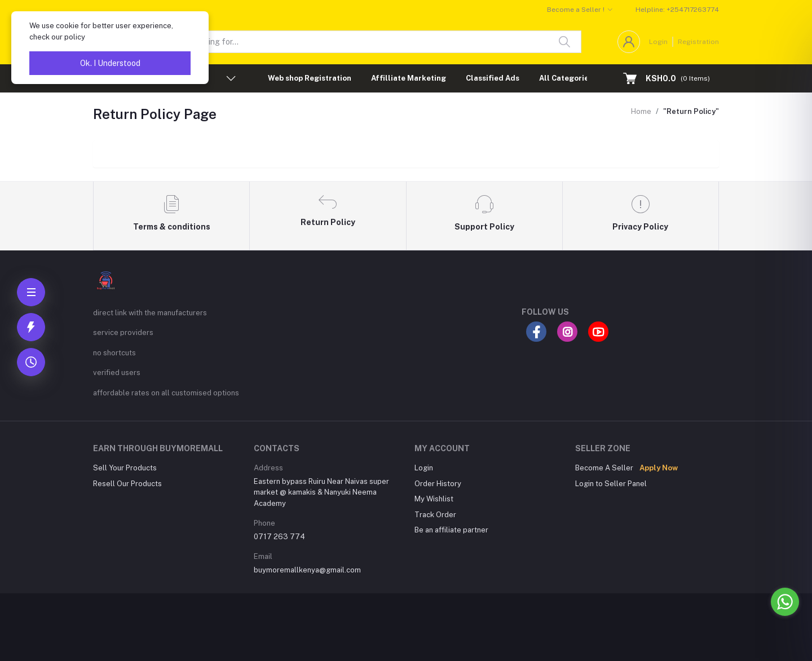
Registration (698, 42)
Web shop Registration (310, 78)
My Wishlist (434, 499)
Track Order (435, 515)
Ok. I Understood (110, 63)
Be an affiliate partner (451, 530)
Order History (438, 484)
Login (658, 42)
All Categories (566, 78)
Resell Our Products (127, 484)
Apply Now (659, 468)
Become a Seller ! (576, 10)
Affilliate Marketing (409, 78)
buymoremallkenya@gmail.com (307, 570)
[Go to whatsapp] (785, 602)
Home (641, 111)
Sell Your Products (125, 468)
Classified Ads (493, 78)
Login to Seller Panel (611, 484)
